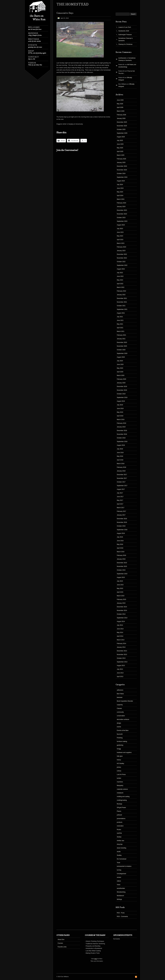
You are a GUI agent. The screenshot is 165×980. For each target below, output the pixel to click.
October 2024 (121, 174)
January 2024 (121, 207)
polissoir (119, 815)
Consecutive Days (65, 13)
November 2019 (122, 390)
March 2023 (121, 243)
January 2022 (121, 295)
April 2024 (120, 196)
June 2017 (120, 497)
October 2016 (121, 526)
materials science (122, 789)
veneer (119, 877)
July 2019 (120, 405)
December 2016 (122, 519)
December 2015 (122, 563)
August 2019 (121, 401)
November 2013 (122, 655)
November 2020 (122, 346)
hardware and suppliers (124, 752)
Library (119, 771)
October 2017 (121, 482)
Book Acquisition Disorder (125, 701)
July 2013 (120, 669)
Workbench (120, 896)
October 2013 (121, 658)
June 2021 (120, 320)
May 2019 (120, 412)
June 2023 (120, 232)
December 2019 (122, 386)
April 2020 (120, 372)
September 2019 (122, 397)
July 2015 (120, 581)
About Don (61, 939)
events (119, 727)
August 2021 (121, 313)
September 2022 (122, 265)
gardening (120, 745)
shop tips (120, 844)
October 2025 (121, 129)
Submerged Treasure (125, 35)
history (119, 760)
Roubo (119, 830)
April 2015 (120, 592)
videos (119, 881)
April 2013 (120, 677)
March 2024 (121, 199)
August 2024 (121, 181)
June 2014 (120, 629)
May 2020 (120, 368)
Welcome (35, 28)
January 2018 (121, 471)
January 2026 (121, 118)
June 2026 (120, 100)
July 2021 (120, 317)
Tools (118, 863)
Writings (34, 40)
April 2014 (120, 636)
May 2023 (120, 236)
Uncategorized (121, 874)
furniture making (122, 741)
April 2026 (120, 107)
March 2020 (121, 375)
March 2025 (121, 155)
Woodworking (121, 892)
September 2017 (122, 486)
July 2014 (120, 625)
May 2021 (120, 324)
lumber (119, 778)
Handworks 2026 (124, 31)
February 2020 (121, 379)
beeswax (120, 697)
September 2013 (122, 662)
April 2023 (120, 240)
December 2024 (122, 166)
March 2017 (121, 508)
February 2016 (121, 555)
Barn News (120, 694)
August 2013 (121, 666)
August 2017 (121, 489)
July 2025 (120, 140)
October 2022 (121, 262)
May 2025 (120, 148)
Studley (119, 855)
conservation (121, 716)
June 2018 (120, 453)
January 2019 (121, 427)
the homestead (122, 859)
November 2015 (122, 566)
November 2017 (122, 478)
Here (96, 959)
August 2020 (121, 357)
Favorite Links (62, 947)
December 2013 (122, 651)
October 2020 (121, 350)
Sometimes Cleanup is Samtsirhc (125, 39)
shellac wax (120, 841)
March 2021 (121, 331)
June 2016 (120, 541)
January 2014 (121, 647)
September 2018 (122, 442)
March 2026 (121, 111)
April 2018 (120, 460)
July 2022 (120, 273)
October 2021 (121, 306)
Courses (60, 943)
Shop (37, 52)
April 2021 (120, 328)
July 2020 (120, 361)
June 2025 (120, 144)
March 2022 (121, 287)
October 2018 (121, 438)
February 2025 (121, 159)
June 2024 (120, 188)
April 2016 (120, 548)
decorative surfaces (123, 719)
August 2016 (121, 533)
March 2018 (121, 464)
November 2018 (122, 434)
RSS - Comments (122, 917)
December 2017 (122, 475)
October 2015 (121, 570)
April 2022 (120, 284)
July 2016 (120, 537)
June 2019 (120, 409)
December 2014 (122, 607)
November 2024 (122, 170)
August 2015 (121, 577)
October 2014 (121, 614)
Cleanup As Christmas (125, 44)
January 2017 (121, 515)
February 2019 (121, 423)
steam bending (122, 848)
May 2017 (120, 500)
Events (35, 46)
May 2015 (120, 588)
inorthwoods (122, 58)
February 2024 (121, 203)
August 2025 (121, 137)
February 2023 (121, 247)
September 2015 (122, 574)
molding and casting (123, 797)
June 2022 (120, 276)
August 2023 (121, 225)
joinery (119, 767)
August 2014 (121, 621)
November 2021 (122, 302)
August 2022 (121, 269)
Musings (35, 34)
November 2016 (122, 522)
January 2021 (121, 339)
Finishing (120, 738)
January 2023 (121, 251)
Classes (119, 708)
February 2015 (121, 599)
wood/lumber (121, 888)
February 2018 (121, 467)
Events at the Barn (123, 730)
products (120, 822)
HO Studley (120, 763)
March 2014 (121, 640)
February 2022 (121, 291)
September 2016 (122, 530)
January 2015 (121, 603)
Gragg (119, 749)
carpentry (120, 705)
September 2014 (122, 618)
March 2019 (121, 420)
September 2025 (122, 133)
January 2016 (121, 559)
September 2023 (122, 221)
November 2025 (122, 126)
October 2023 (121, 218)
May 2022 (120, 280)
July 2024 (120, 185)
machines (120, 782)
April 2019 (120, 416)
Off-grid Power (121, 808)
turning (119, 870)
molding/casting (122, 800)
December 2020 (122, 342)
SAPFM (119, 833)
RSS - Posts (121, 913)
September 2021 (122, 309)
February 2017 (121, 511)
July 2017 (120, 493)
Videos (35, 64)
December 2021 (122, 298)
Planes (119, 811)
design (119, 723)
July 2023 (120, 229)
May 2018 (120, 456)
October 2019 (121, 394)
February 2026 (121, 115)
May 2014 (120, 632)
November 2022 (122, 258)
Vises (119, 885)
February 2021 (121, 335)
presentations (121, 819)
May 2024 (120, 192)
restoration (120, 826)
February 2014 (121, 644)
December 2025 (122, 122)
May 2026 (120, 104)
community (120, 712)
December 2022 (122, 254)
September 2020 (122, 353)
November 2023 (122, 214)
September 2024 (122, 177)
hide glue (120, 756)
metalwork (120, 793)
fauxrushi (120, 734)
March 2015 (121, 596)
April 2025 (120, 151)
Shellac (119, 837)
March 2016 (121, 552)
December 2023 (122, 210)
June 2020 (120, 364)
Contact (33, 58)
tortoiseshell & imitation (124, 866)
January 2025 (121, 163)
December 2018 (122, 431)
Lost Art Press (121, 775)
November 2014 (122, 610)
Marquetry (120, 786)
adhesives (120, 690)
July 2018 (120, 449)
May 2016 (120, 544)
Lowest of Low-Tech (125, 27)
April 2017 (120, 504)
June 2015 (120, 585)
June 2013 (120, 673)
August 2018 (121, 445)
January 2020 (121, 383)
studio (119, 852)
